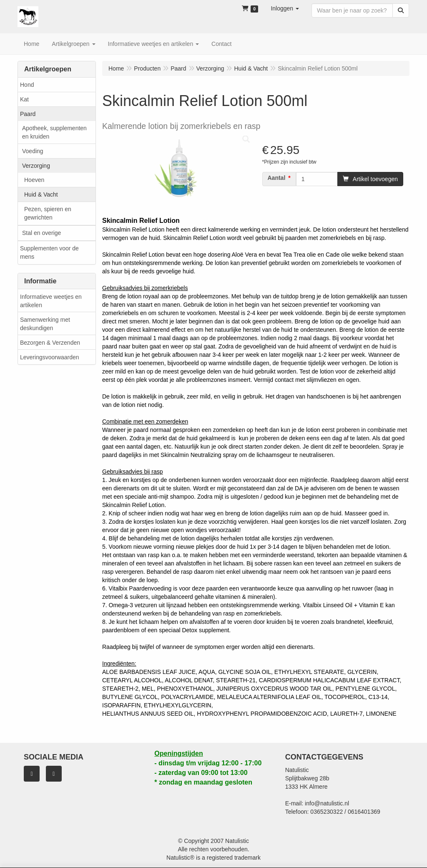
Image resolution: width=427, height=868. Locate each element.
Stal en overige (41, 233)
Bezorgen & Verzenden (50, 343)
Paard (28, 114)
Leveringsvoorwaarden (50, 357)
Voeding (33, 151)
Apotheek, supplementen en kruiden (54, 132)
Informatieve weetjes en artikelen (51, 301)
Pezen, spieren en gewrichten (48, 213)
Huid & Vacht (41, 194)
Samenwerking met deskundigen (45, 324)
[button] (285, 8)
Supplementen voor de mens (49, 252)
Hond (27, 85)
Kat (24, 99)
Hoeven (34, 180)
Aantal (277, 178)
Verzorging (36, 166)
